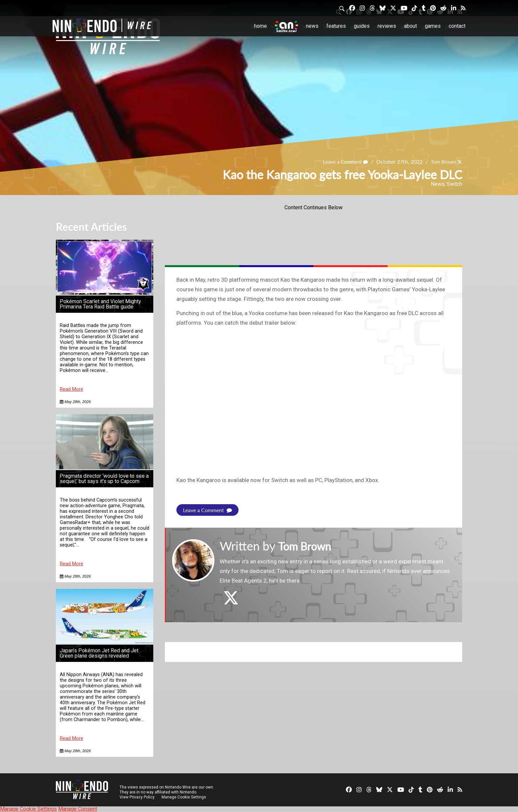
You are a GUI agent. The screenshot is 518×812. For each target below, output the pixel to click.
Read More (72, 389)
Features (336, 26)
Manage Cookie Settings (185, 797)
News (312, 26)
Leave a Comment (343, 162)
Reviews (387, 26)
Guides (362, 26)
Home (260, 26)
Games (433, 26)
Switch (454, 184)
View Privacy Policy (137, 797)
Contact (457, 26)
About (410, 26)
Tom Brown (442, 162)
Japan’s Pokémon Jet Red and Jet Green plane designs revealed (99, 653)
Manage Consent (78, 809)
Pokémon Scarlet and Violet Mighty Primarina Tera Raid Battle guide (100, 304)
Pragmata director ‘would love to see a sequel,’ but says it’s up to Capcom (104, 479)
